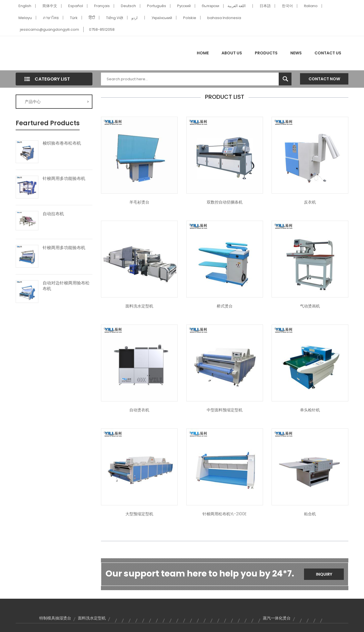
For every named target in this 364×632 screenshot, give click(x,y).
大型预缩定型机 (139, 514)
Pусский (184, 6)
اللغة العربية (237, 6)
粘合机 (310, 514)
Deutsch (128, 6)
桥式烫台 (225, 306)
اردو (135, 18)
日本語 (265, 6)
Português (157, 6)
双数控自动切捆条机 (225, 202)
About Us (232, 53)
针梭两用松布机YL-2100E (225, 514)
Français (102, 6)
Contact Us (328, 53)
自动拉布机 (53, 214)
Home (203, 53)
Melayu (25, 18)
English (25, 6)
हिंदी (92, 18)
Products (266, 53)
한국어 (287, 6)
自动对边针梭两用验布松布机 (66, 286)
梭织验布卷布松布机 (62, 143)
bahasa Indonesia (224, 18)
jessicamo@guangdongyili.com (49, 29)
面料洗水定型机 (139, 306)
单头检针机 (310, 410)
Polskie (190, 18)
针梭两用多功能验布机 (64, 178)
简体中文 (50, 6)
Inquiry (324, 574)
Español (76, 6)
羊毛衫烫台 (139, 202)
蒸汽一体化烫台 (277, 618)
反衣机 (310, 202)
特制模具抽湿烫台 (55, 618)
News (296, 53)
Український (162, 18)
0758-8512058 (102, 29)
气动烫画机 (310, 306)
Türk (74, 18)
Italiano (311, 6)
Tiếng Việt (115, 18)
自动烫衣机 (139, 410)
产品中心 (57, 102)
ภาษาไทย (51, 18)
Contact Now (324, 79)
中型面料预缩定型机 (225, 410)
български (211, 6)
